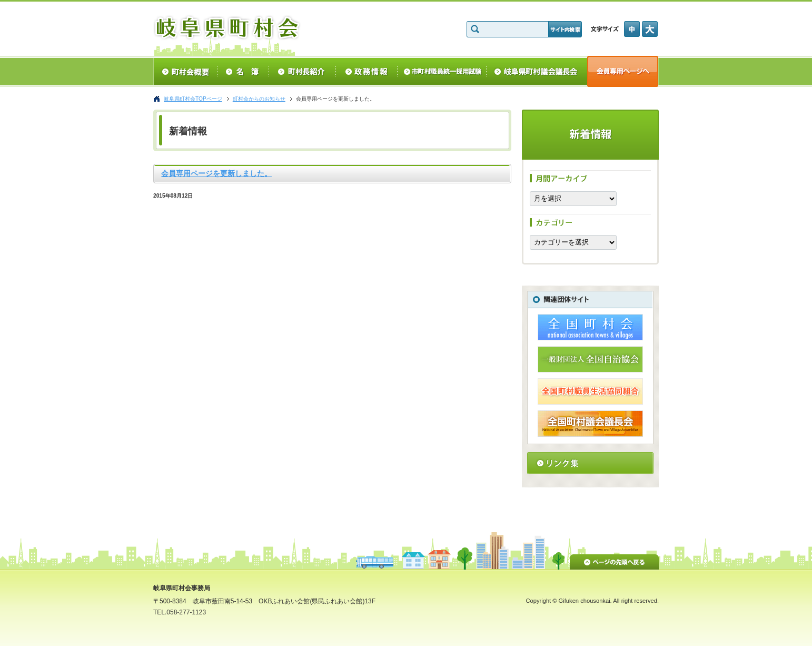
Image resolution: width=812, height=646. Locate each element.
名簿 (243, 71)
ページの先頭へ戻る (614, 560)
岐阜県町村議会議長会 (537, 71)
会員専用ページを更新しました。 (216, 173)
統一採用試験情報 (442, 71)
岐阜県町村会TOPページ (193, 99)
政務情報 (367, 71)
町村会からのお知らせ (259, 99)
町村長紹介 (303, 71)
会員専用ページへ (623, 71)
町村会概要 (185, 71)
